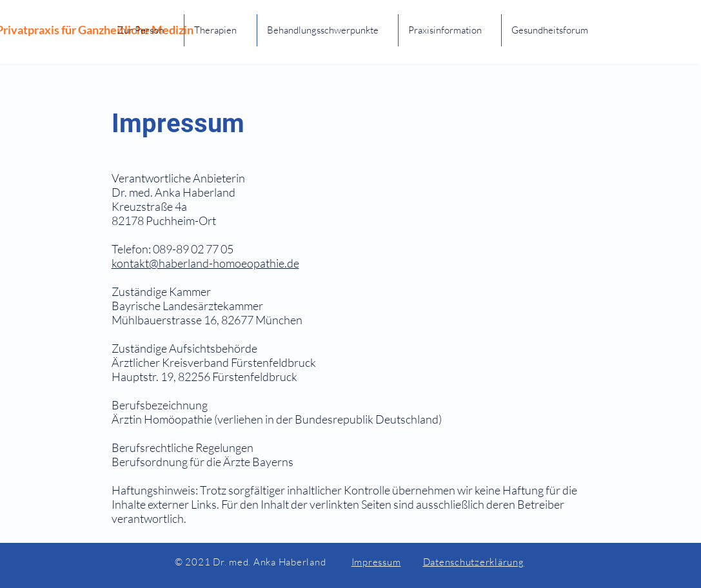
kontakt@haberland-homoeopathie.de (205, 263)
